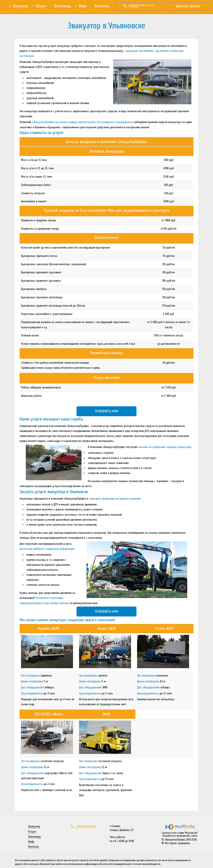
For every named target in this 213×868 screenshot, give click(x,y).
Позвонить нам (106, 411)
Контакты (102, 6)
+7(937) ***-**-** (139, 6)
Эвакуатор (20, 6)
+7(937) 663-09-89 (83, 826)
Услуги (41, 6)
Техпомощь (62, 6)
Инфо (83, 6)
